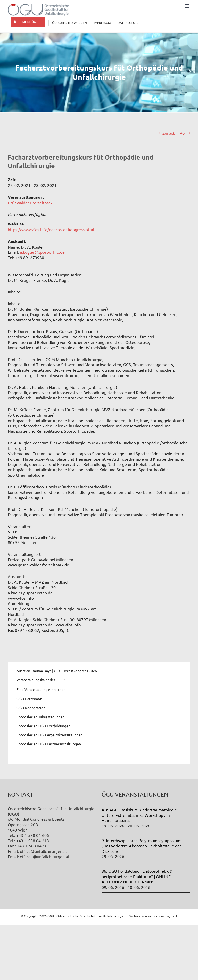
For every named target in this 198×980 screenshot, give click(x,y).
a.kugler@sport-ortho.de (42, 252)
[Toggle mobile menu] (188, 6)
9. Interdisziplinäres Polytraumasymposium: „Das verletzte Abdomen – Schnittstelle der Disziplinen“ (142, 846)
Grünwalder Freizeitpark (30, 203)
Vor (183, 133)
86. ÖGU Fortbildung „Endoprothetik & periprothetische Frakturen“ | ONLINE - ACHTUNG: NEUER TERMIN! (137, 876)
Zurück (169, 133)
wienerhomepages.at (163, 916)
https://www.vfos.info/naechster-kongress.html (51, 229)
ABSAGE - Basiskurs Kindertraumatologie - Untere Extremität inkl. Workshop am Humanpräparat (140, 815)
